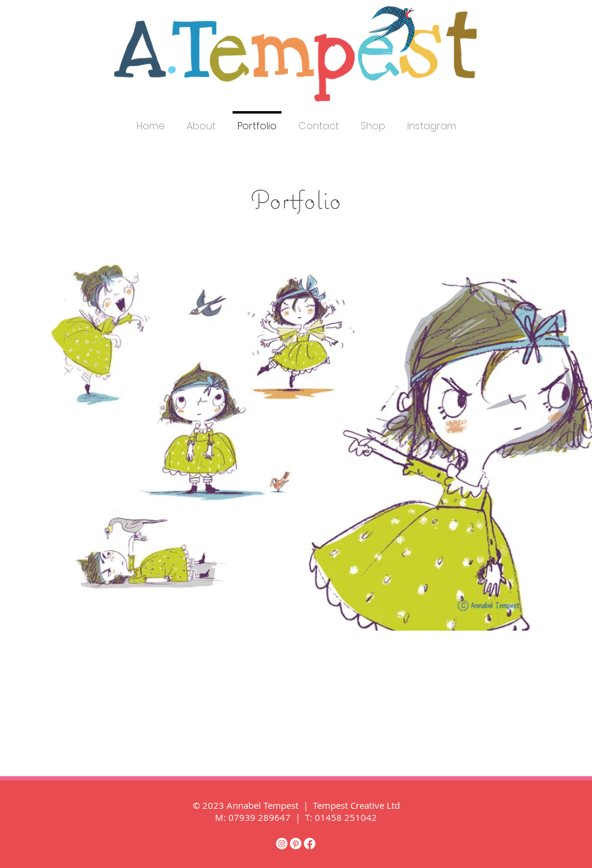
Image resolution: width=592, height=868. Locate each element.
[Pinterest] (296, 844)
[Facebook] (310, 844)
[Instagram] (282, 844)
